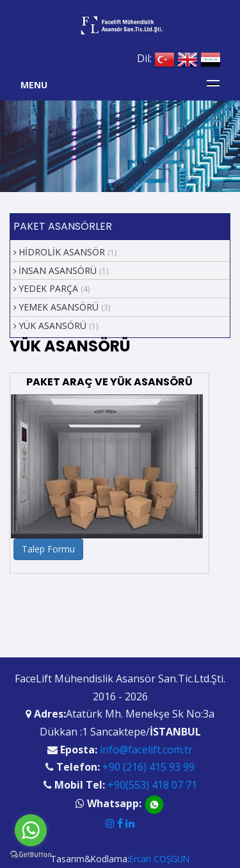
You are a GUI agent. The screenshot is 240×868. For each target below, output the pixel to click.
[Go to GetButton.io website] (31, 855)
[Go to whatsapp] (31, 830)
